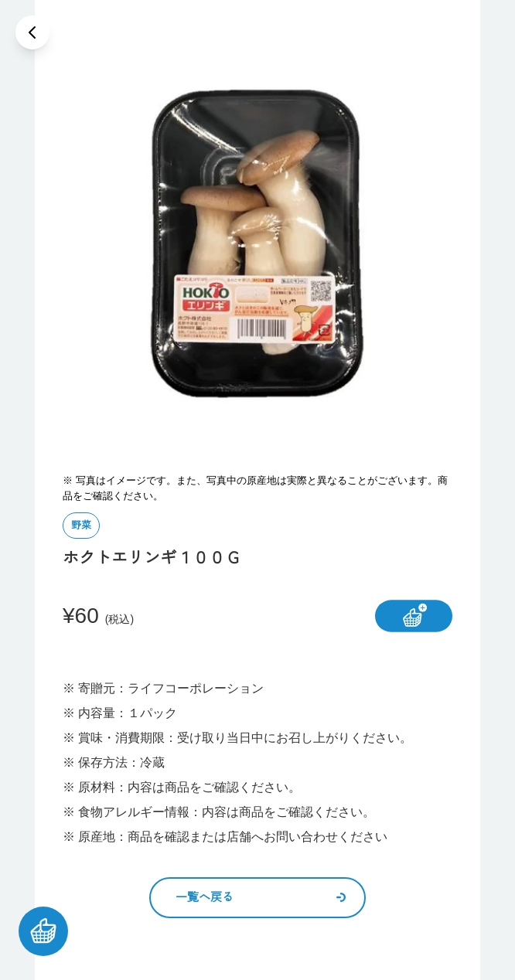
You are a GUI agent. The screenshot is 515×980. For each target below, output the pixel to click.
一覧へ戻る (261, 897)
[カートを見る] (43, 931)
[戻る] (32, 32)
